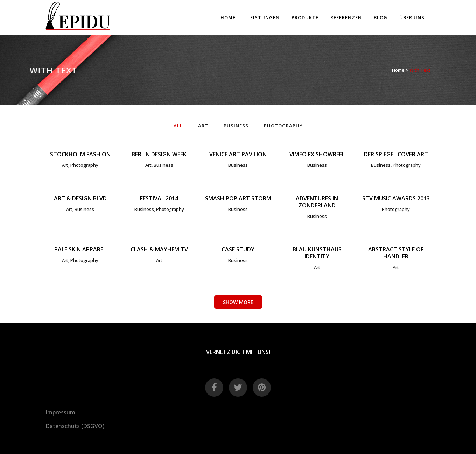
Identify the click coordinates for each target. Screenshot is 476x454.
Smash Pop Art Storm (238, 198)
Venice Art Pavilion (238, 154)
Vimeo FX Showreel (317, 154)
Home (398, 70)
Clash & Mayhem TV (159, 249)
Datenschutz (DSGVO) (75, 426)
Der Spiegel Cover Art (396, 154)
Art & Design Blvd (80, 198)
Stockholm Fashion (80, 154)
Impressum (60, 412)
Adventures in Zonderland (317, 202)
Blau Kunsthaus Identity (317, 253)
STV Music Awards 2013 (396, 198)
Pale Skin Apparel (80, 249)
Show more (238, 302)
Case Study (238, 249)
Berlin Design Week (159, 154)
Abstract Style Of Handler (396, 253)
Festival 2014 (159, 198)
